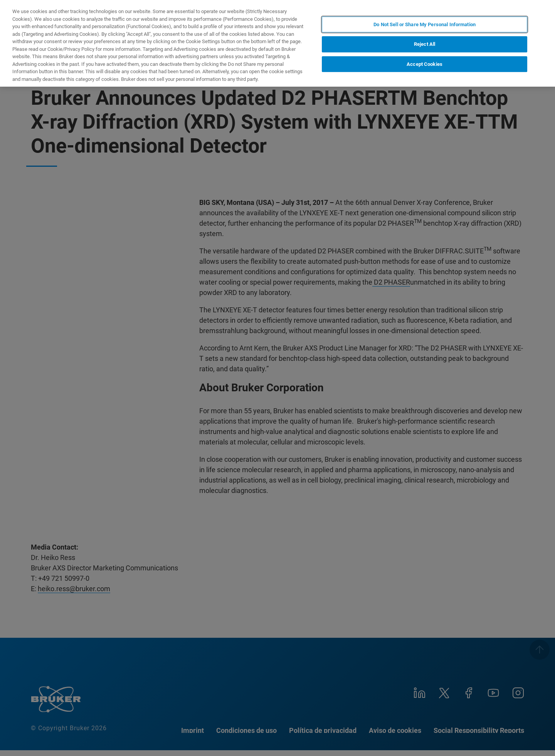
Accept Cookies (425, 64)
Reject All (425, 44)
